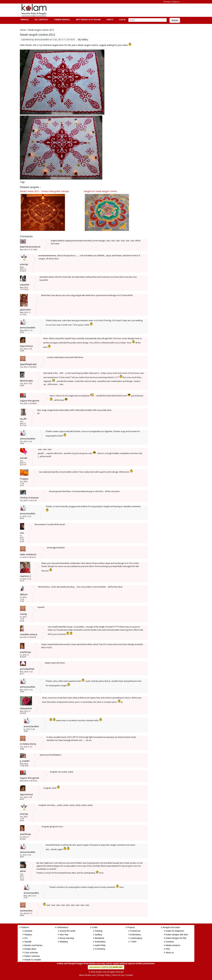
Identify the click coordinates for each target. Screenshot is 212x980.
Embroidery (100, 942)
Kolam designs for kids (176, 938)
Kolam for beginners (175, 931)
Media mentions (173, 945)
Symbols (28, 931)
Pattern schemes (32, 956)
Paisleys (28, 935)
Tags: (22, 182)
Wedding (64, 942)
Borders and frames (33, 945)
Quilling (98, 935)
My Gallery (83, 39)
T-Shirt (133, 942)
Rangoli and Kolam (171, 927)
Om (26, 938)
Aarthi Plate (100, 945)
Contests (170, 942)
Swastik (28, 942)
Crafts (109, 20)
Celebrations (62, 927)
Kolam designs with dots (177, 935)
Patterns (25, 927)
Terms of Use (118, 975)
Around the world (67, 931)
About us (170, 953)
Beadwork (100, 938)
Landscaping (136, 938)
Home (23, 30)
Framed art (135, 931)
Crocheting (100, 949)
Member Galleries (172, 2)
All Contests (41, 20)
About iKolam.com (87, 975)
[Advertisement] (104, 10)
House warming (67, 938)
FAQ (168, 949)
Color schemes (31, 953)
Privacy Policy (104, 975)
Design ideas (30, 949)
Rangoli (24, 20)
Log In (122, 20)
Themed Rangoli (62, 20)
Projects (131, 927)
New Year (64, 935)
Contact (129, 975)
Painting (99, 931)
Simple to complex (33, 960)
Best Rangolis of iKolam (88, 20)
